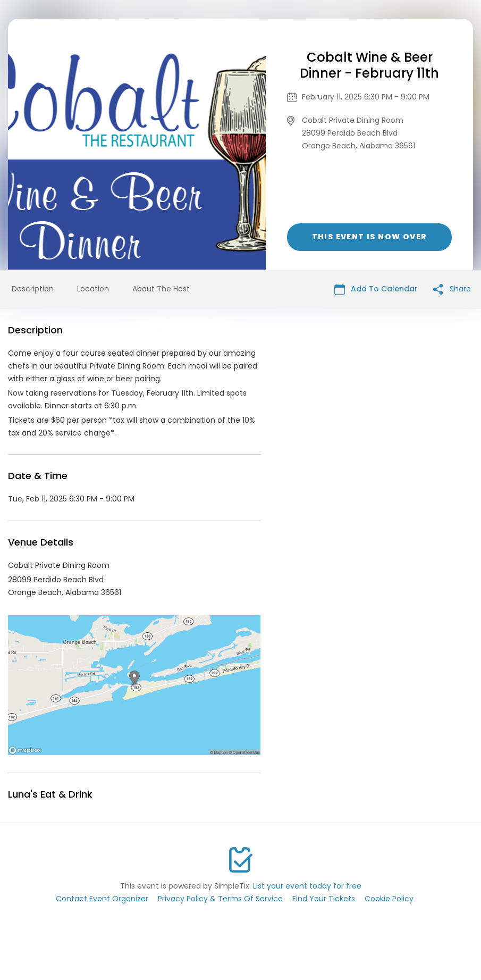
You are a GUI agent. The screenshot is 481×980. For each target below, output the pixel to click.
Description (33, 289)
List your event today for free (307, 886)
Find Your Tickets (324, 899)
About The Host (161, 289)
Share (452, 289)
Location (93, 289)
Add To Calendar (376, 289)
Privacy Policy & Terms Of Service (220, 899)
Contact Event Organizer (102, 899)
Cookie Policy (389, 899)
